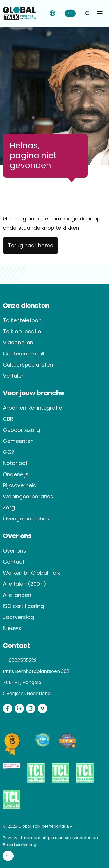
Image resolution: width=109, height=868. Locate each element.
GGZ (9, 452)
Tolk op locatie (22, 331)
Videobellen (18, 342)
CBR (8, 419)
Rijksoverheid (20, 485)
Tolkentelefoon (22, 320)
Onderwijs (16, 474)
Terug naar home (31, 245)
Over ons (15, 551)
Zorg (9, 507)
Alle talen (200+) (25, 584)
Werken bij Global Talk (32, 573)
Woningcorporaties (28, 496)
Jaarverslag (18, 617)
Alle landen (17, 595)
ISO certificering (23, 606)
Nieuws (12, 628)
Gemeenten (18, 441)
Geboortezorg (21, 430)
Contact (14, 562)
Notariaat (15, 463)
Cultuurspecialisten (28, 365)
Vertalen (14, 376)
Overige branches (26, 519)
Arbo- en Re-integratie (32, 408)
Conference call (24, 354)
